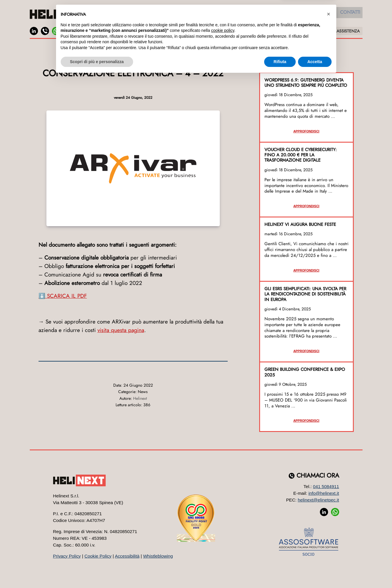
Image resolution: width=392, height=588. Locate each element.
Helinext (140, 398)
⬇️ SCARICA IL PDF (63, 296)
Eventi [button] (323, 14)
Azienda (140, 14)
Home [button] (116, 14)
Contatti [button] (348, 14)
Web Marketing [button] (218, 14)
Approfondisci (306, 131)
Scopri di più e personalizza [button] (97, 572)
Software (175, 14)
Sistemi (257, 14)
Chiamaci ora (318, 476)
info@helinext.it (324, 493)
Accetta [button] (315, 572)
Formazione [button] (293, 14)
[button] (329, 525)
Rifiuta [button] (280, 572)
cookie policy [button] (223, 541)
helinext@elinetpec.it (318, 500)
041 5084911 (326, 486)
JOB (80, 31)
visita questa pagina (121, 330)
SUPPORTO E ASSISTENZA (336, 31)
